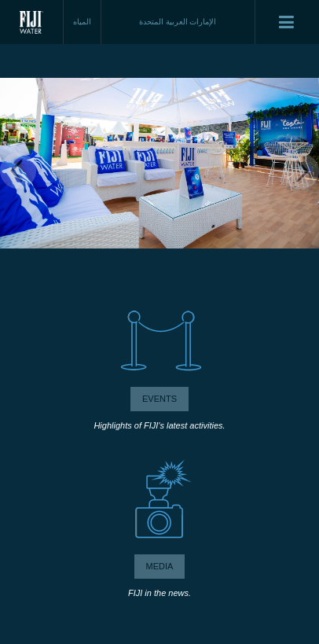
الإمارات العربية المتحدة (178, 22)
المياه (82, 22)
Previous (18, 171)
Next (301, 171)
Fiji (32, 22)
